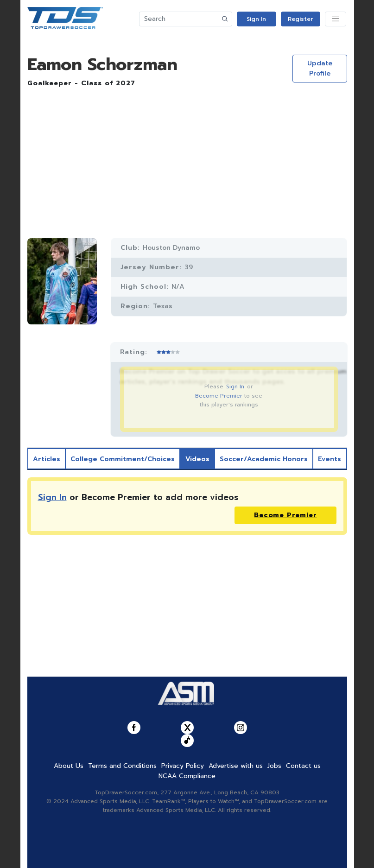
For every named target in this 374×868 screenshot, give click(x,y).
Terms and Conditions (122, 766)
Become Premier (219, 396)
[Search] (179, 19)
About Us (69, 766)
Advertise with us (236, 766)
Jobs (274, 766)
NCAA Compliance (187, 776)
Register (300, 19)
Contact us (303, 766)
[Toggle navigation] (336, 19)
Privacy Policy (183, 766)
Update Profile (320, 68)
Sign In (256, 19)
